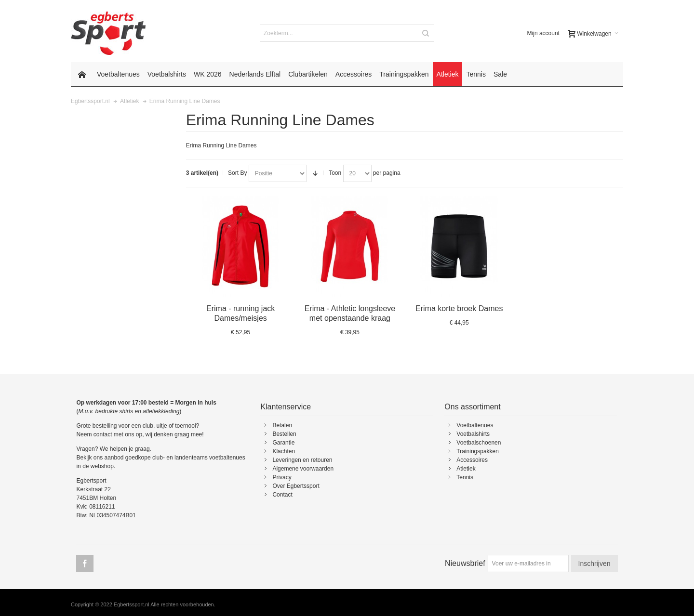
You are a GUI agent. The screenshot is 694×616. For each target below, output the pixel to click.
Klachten (284, 451)
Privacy (282, 477)
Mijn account (543, 33)
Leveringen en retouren (302, 460)
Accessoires (472, 460)
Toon (335, 173)
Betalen (282, 425)
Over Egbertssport (296, 486)
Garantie (283, 443)
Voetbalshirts (473, 434)
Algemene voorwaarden (303, 469)
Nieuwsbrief (465, 563)
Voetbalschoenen (479, 443)
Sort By (237, 173)
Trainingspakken (478, 451)
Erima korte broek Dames (459, 308)
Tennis (465, 477)
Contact (282, 495)
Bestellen (284, 434)
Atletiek (466, 469)
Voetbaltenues (475, 425)
